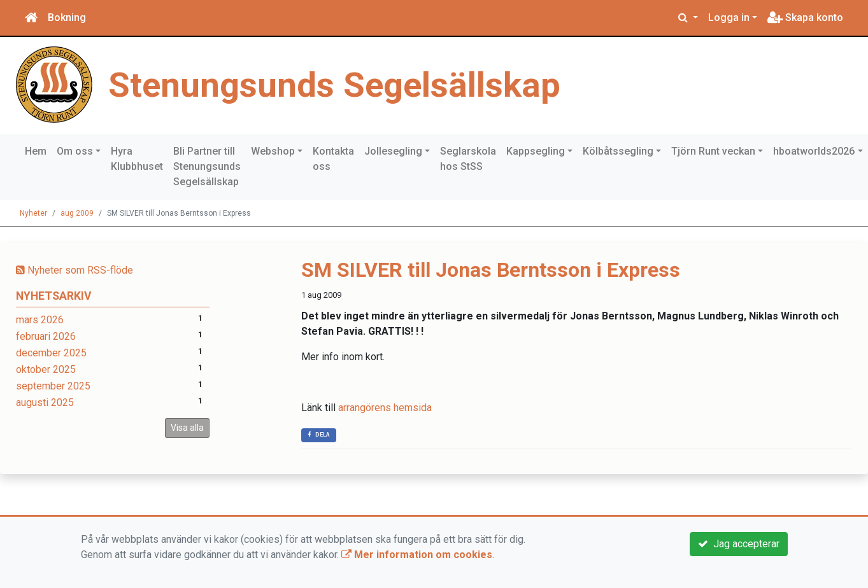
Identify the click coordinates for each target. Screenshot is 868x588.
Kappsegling (536, 151)
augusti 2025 (45, 402)
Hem (36, 151)
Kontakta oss (333, 159)
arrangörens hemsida (385, 408)
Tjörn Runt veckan (713, 151)
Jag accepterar (739, 544)
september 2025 (53, 386)
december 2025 (51, 353)
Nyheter (33, 213)
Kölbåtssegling (618, 151)
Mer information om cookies (417, 555)
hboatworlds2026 (814, 151)
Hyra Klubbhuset (137, 159)
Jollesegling (393, 151)
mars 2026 (40, 320)
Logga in (729, 17)
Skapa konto (805, 17)
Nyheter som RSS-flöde (75, 270)
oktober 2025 (46, 369)
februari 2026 (46, 336)
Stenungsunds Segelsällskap (334, 85)
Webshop (273, 151)
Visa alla (187, 428)
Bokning (67, 17)
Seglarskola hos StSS (468, 159)
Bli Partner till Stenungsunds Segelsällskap (207, 166)
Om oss (75, 151)
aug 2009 (77, 213)
